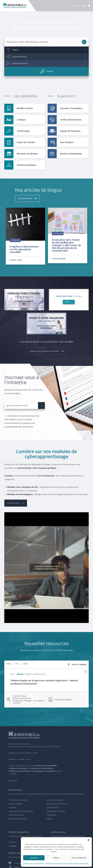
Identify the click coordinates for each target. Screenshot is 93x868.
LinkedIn (15, 863)
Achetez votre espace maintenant (44, 351)
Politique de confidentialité (34, 863)
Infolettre (13, 842)
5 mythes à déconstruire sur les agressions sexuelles (24, 249)
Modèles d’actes (15, 804)
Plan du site (13, 781)
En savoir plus (13, 503)
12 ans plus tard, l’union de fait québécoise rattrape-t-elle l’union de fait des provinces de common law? (66, 245)
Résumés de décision (18, 819)
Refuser (56, 858)
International (39, 701)
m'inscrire (43, 405)
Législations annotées (56, 811)
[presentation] (40, 713)
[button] (88, 840)
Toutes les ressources (18, 800)
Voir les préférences (79, 858)
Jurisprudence (53, 808)
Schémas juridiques (63, 700)
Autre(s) (17, 703)
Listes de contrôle (16, 815)
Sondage (13, 846)
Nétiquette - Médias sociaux (20, 759)
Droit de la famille (59, 259)
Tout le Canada (79, 665)
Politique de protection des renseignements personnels (67, 863)
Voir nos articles (25, 198)
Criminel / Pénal (16, 260)
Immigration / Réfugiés (22, 701)
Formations (51, 815)
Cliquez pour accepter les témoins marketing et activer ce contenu (47, 568)
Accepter (34, 858)
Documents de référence (57, 804)
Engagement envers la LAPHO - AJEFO (23, 753)
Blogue (50, 819)
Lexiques (13, 808)
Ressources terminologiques (21, 811)
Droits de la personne (22, 698)
